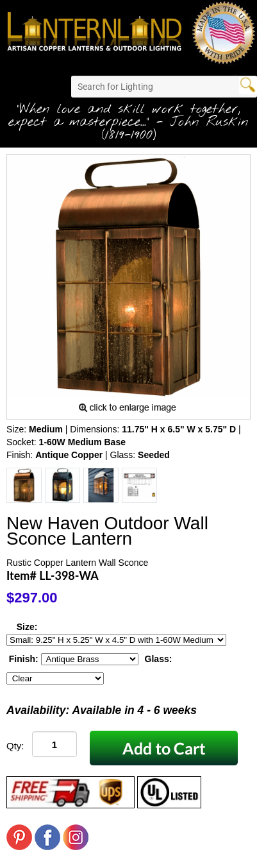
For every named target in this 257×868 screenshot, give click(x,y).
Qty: (15, 746)
